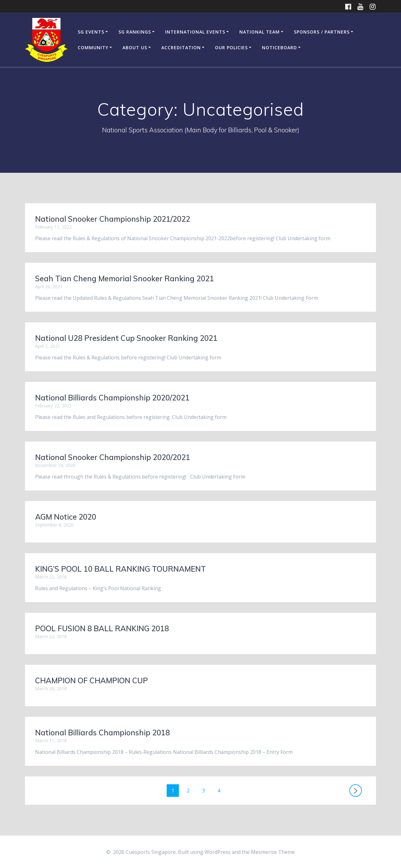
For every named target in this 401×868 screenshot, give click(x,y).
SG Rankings (135, 32)
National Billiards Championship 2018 (102, 733)
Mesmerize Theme (273, 852)
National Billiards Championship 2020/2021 (112, 398)
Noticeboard (279, 48)
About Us (135, 48)
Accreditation (181, 48)
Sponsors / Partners (322, 32)
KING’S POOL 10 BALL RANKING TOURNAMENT (120, 569)
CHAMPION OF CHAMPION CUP (91, 680)
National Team (260, 32)
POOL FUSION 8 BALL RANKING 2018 (102, 628)
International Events (195, 32)
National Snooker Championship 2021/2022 (113, 219)
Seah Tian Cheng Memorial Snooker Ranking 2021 (125, 278)
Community (93, 48)
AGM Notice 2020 (66, 517)
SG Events (91, 32)
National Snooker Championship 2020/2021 (113, 457)
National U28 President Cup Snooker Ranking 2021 (126, 338)
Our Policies (231, 48)
